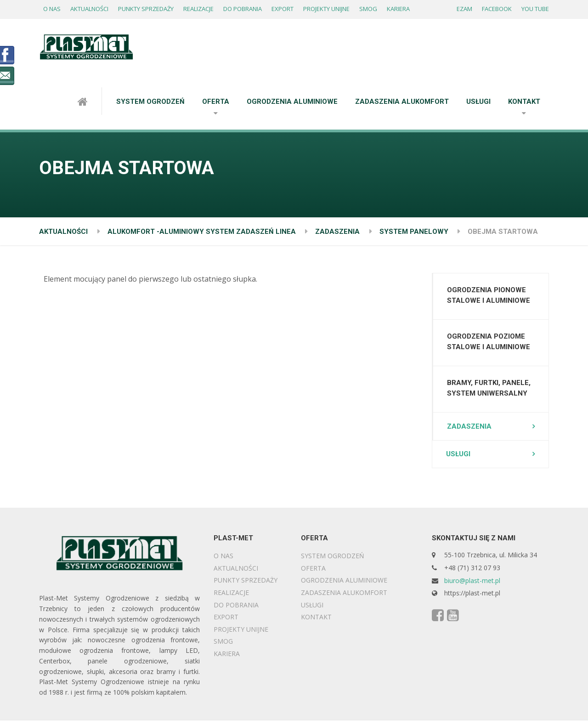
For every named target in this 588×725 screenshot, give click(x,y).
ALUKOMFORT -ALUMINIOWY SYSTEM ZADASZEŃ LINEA (202, 232)
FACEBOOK (497, 9)
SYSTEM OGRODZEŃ (150, 102)
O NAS (52, 9)
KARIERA (398, 9)
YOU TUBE (535, 9)
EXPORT (283, 9)
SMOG (368, 9)
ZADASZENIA (337, 232)
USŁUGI (478, 102)
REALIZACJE (198, 9)
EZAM (464, 9)
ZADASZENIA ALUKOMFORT (402, 102)
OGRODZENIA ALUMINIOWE (292, 102)
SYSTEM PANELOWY (414, 232)
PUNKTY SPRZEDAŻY (146, 9)
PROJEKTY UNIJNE (326, 9)
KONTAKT (524, 102)
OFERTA (216, 102)
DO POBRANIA (243, 9)
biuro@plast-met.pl (472, 581)
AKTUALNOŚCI (89, 9)
